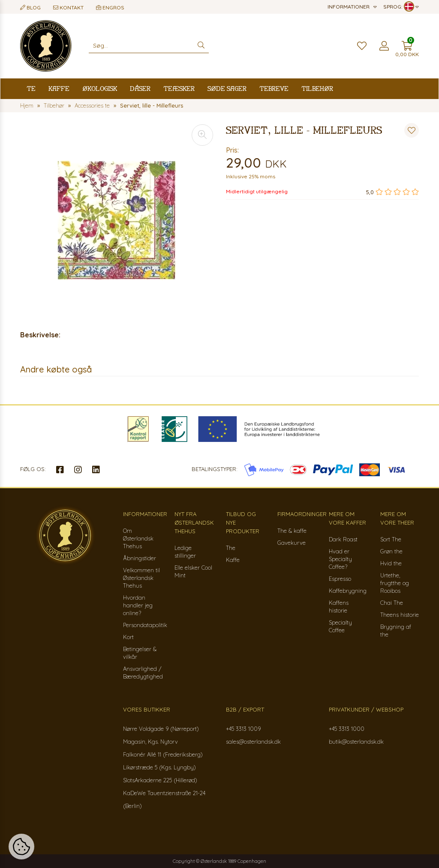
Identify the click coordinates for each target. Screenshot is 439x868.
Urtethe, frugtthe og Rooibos (395, 583)
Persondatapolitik (145, 625)
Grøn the (391, 551)
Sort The (391, 539)
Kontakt (68, 8)
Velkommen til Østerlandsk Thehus (141, 578)
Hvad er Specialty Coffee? (340, 559)
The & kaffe (292, 531)
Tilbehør (317, 89)
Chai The (392, 603)
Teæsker (179, 89)
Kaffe (59, 89)
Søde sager (227, 89)
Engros (110, 8)
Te (31, 89)
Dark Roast (343, 539)
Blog (30, 8)
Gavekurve (292, 543)
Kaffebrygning (348, 591)
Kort (128, 637)
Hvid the (391, 563)
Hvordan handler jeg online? (138, 605)
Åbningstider (140, 558)
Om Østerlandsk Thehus (138, 538)
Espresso (340, 579)
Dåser (140, 89)
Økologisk (100, 89)
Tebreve (274, 89)
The (231, 548)
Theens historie (400, 615)
